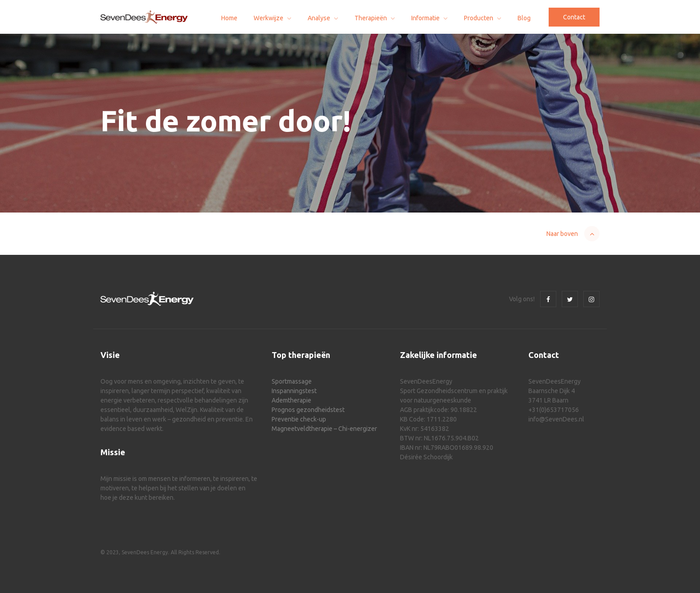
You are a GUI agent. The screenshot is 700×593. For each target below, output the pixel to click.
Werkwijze (268, 18)
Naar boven (562, 234)
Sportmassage (292, 381)
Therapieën (371, 18)
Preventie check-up (299, 419)
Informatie (425, 18)
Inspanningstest (294, 391)
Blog (524, 18)
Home (229, 18)
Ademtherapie (291, 400)
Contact (574, 17)
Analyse (319, 18)
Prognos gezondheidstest (308, 410)
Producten (479, 18)
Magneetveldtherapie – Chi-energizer (324, 429)
